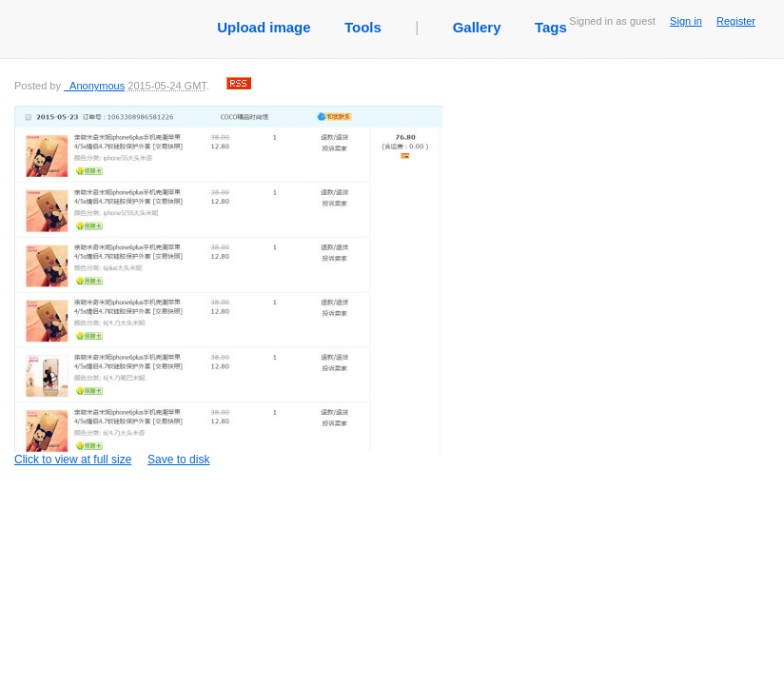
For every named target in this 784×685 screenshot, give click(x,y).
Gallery (477, 27)
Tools (363, 27)
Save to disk (178, 460)
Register (736, 21)
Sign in (686, 21)
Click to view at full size (228, 286)
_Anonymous (94, 86)
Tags (551, 27)
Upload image (264, 27)
